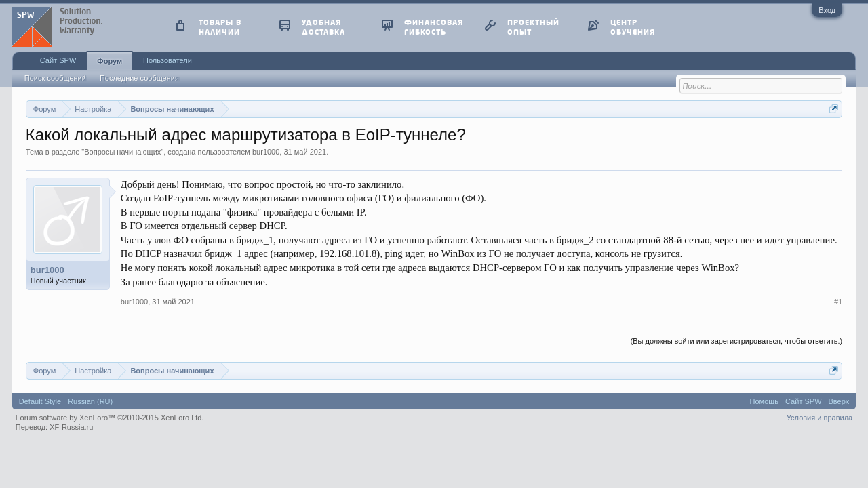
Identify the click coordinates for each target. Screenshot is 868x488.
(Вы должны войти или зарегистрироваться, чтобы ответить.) (737, 341)
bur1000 (266, 152)
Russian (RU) (90, 401)
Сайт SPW (58, 60)
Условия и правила (820, 418)
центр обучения (633, 27)
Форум (110, 61)
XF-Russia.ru (71, 427)
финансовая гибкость (434, 27)
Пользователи (167, 60)
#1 (838, 302)
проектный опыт (533, 27)
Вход (827, 10)
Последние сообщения (139, 78)
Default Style (40, 401)
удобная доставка (323, 27)
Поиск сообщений (55, 78)
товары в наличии (220, 27)
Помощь (765, 401)
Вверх (839, 401)
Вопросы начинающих (122, 152)
